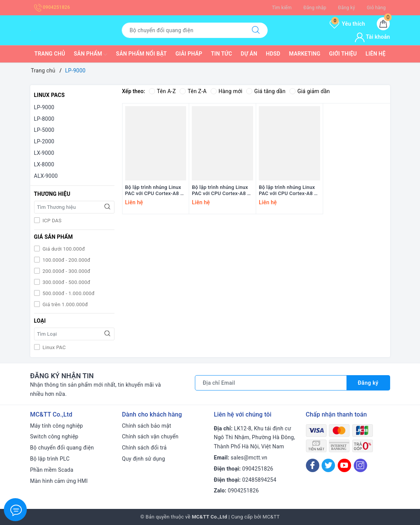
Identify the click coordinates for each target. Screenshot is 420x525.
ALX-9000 (46, 176)
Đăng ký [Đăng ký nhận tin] (368, 383)
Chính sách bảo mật (147, 426)
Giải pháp (189, 54)
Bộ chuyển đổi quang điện (62, 448)
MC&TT (271, 517)
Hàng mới (226, 91)
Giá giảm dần (310, 91)
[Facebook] (313, 465)
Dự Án (249, 54)
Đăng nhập (315, 8)
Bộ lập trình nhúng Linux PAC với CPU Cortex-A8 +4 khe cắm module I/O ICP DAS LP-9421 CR (222, 191)
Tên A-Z (162, 91)
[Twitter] (328, 465)
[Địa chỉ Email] (271, 383)
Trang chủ (50, 54)
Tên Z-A (193, 91)
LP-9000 (44, 107)
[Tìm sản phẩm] (183, 30)
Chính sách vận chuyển (150, 436)
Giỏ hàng (376, 8)
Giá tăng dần (266, 91)
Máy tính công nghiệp (57, 426)
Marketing (305, 54)
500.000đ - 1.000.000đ (68, 293)
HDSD (273, 54)
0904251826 (52, 7)
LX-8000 (44, 164)
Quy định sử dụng (144, 459)
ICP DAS (51, 221)
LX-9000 (44, 153)
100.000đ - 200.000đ (66, 260)
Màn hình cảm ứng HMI (59, 481)
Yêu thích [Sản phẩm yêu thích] (347, 24)
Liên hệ (376, 54)
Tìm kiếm (282, 8)
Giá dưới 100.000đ (63, 249)
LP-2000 (44, 141)
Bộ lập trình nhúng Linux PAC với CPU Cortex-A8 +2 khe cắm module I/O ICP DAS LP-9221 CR (289, 191)
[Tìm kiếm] (256, 30)
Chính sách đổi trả (145, 448)
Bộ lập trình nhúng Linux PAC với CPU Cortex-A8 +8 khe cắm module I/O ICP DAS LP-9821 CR (156, 191)
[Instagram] (360, 465)
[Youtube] (344, 465)
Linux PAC (54, 347)
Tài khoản (372, 37)
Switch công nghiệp (54, 436)
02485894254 (259, 480)
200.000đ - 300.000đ (66, 271)
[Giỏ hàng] (383, 24)
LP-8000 (44, 119)
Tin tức (221, 54)
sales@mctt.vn (249, 458)
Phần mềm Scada (52, 470)
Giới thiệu (343, 54)
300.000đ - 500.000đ (66, 282)
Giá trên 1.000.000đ (65, 304)
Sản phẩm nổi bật (141, 54)
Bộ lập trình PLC (50, 459)
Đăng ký (346, 8)
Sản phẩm (91, 54)
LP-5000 (44, 130)
